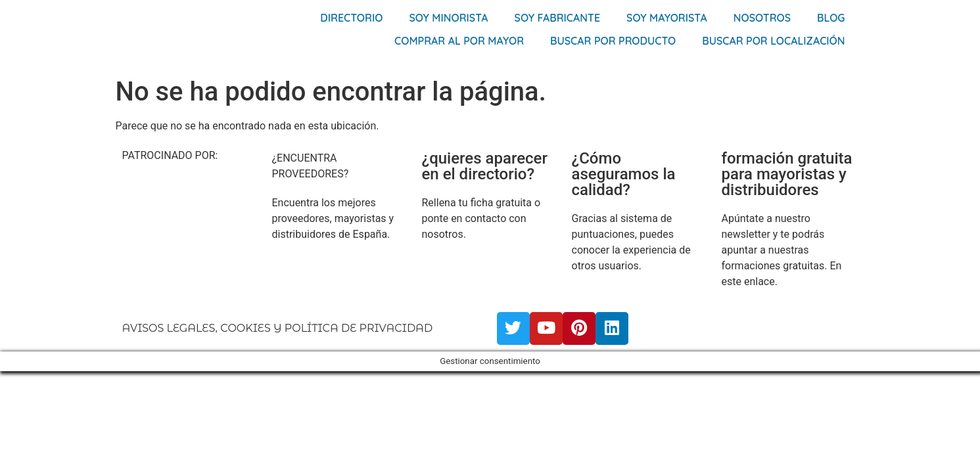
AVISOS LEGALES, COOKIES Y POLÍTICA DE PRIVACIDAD (278, 328)
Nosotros (762, 18)
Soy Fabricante (558, 18)
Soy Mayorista (667, 18)
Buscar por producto (613, 41)
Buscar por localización (773, 41)
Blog (831, 18)
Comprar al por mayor (459, 41)
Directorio (351, 18)
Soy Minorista (448, 18)
